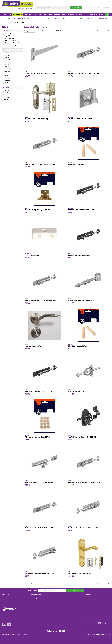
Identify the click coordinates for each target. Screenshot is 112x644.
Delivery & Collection (36, 597)
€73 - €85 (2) (8, 100)
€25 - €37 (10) (8, 95)
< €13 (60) (7, 90)
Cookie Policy (87, 601)
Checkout (106, 7)
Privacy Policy (87, 599)
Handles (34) (8, 34)
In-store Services (34, 603)
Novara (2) (7, 73)
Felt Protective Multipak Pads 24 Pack (37, 437)
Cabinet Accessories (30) (11, 45)
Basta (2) (7, 53)
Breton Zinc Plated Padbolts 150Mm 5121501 (40, 528)
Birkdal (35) (7, 55)
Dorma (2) (7, 60)
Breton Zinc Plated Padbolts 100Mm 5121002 (84, 73)
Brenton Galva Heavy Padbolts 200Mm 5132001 (41, 301)
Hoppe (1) (7, 69)
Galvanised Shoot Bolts (76, 392)
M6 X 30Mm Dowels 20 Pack (78, 164)
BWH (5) (7, 57)
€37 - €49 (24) (8, 97)
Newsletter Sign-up (8, 603)
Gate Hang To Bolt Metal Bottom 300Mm (82, 301)
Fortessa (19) (8, 64)
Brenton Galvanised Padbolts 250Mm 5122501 (84, 482)
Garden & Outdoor (92, 14)
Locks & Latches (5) (9, 38)
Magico (93, 635)
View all (62, 31)
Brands (101, 14)
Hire (10, 14)
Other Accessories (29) (10, 40)
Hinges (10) (7, 36)
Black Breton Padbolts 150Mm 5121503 (82, 255)
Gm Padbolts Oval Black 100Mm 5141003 (82, 437)
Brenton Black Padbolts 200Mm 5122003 (39, 392)
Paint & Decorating (55, 14)
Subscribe (75, 590)
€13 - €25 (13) (8, 93)
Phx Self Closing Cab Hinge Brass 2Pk (38, 210)
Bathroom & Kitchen (68, 14)
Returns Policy (34, 599)
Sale (107, 14)
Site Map (5, 601)
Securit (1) (7, 78)
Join (109, 2)
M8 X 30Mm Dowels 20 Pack (78, 346)
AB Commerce (106, 635)
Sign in (105, 2)
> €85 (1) (7, 102)
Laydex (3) (7, 71)
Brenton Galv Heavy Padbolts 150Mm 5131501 (40, 164)
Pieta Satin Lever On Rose (34, 346)
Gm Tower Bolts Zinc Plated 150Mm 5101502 (84, 528)
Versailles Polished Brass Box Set (80, 573)
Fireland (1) (7, 62)
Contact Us (6, 599)
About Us (6, 597)
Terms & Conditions (89, 597)
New (5, 14)
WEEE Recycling (34, 601)
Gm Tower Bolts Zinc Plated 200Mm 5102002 (40, 573)
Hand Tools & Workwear (40, 14)
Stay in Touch (32, 590)
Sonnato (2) (7, 80)
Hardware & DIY (18, 14)
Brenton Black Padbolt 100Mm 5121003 (82, 210)
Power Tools (28, 14)
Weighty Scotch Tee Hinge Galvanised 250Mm (40, 73)
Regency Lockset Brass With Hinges (37, 119)
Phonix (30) (7, 76)
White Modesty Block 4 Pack (34, 255)
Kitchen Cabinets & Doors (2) (12, 43)
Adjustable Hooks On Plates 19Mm (80, 119)
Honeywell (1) (8, 67)
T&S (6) (6, 83)
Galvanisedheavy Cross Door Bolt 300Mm (39, 482)
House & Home (80, 14)
